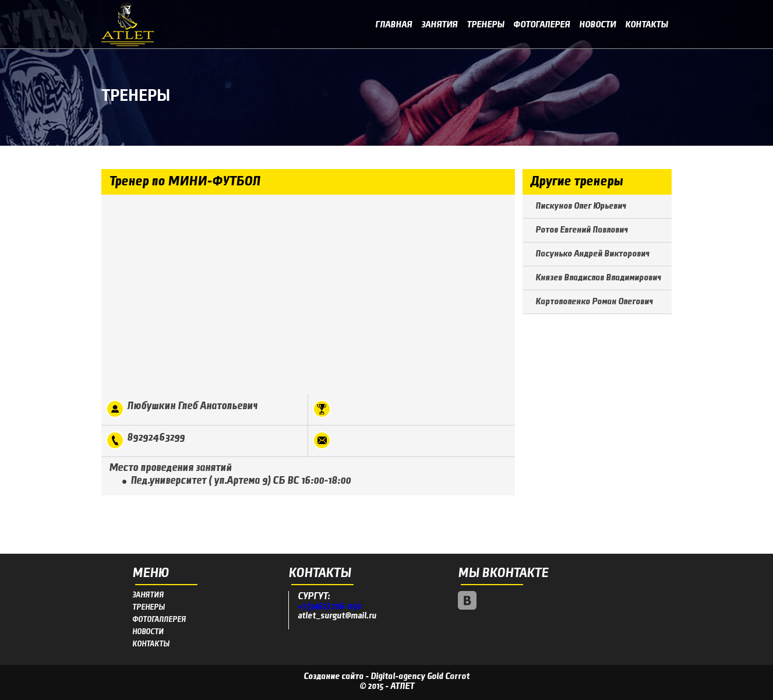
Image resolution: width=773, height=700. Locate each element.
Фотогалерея (541, 25)
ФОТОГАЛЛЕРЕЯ (159, 620)
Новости (597, 25)
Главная (393, 25)
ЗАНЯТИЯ (148, 595)
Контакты (646, 25)
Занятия (439, 25)
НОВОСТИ (148, 632)
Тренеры (485, 25)
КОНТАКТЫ (151, 644)
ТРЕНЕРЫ (148, 608)
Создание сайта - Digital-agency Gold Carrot (386, 677)
